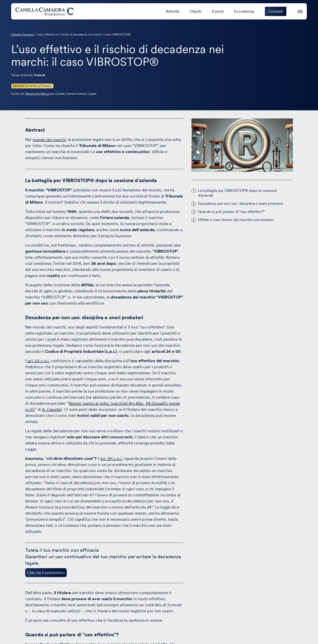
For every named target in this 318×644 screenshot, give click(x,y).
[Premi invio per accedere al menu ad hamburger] (300, 11)
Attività (172, 11)
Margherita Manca (37, 94)
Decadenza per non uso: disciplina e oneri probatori (241, 203)
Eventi (218, 11)
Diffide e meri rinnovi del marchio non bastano (236, 220)
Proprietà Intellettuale (32, 86)
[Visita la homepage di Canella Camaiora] (45, 11)
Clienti (196, 11)
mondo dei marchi (49, 140)
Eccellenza (244, 11)
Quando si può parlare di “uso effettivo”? (231, 212)
